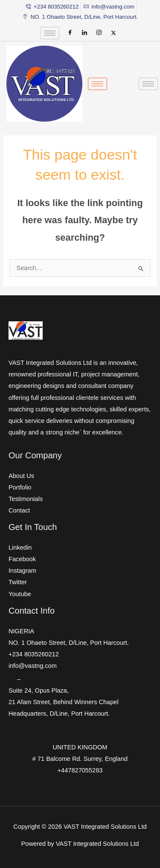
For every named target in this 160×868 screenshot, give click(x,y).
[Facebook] (70, 33)
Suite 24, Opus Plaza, (39, 690)
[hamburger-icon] (50, 33)
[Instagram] (99, 33)
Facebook (22, 559)
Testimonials (26, 499)
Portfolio (20, 487)
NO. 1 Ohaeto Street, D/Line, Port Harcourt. (69, 643)
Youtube (20, 594)
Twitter (18, 582)
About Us (21, 476)
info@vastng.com (33, 666)
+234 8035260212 (34, 654)
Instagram (22, 571)
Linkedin (20, 548)
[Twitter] (113, 33)
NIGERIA (21, 631)
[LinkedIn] (84, 33)
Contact (19, 510)
